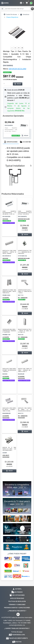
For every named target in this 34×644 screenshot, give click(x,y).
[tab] (11, 142)
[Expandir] (22, 3)
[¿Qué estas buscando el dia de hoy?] (17, 9)
